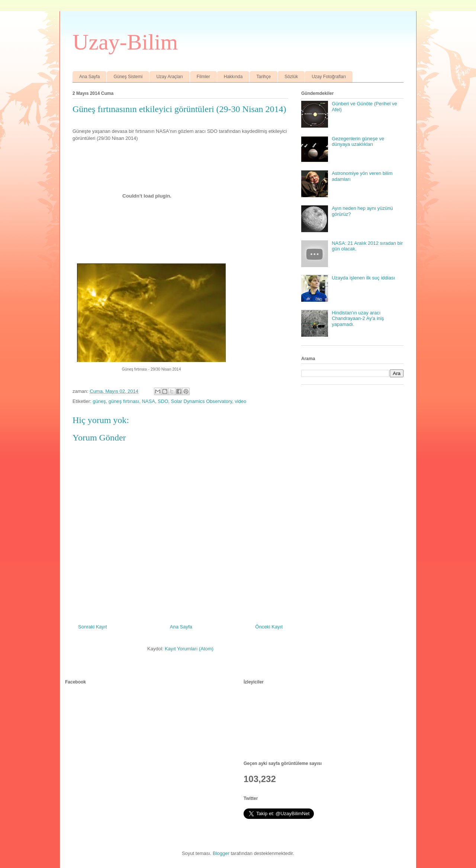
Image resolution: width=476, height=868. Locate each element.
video (240, 401)
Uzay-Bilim (125, 42)
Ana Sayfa (89, 77)
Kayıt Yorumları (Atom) (189, 649)
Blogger (221, 853)
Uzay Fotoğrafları (329, 77)
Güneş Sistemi (128, 77)
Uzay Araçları (169, 77)
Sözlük (291, 77)
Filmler (203, 77)
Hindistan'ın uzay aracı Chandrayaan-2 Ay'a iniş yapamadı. (358, 318)
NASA (148, 401)
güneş (99, 401)
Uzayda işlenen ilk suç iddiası (363, 278)
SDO (163, 401)
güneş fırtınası (124, 401)
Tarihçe (263, 77)
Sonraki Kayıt (92, 627)
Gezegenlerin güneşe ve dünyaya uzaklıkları (358, 142)
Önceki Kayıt (269, 627)
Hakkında (233, 77)
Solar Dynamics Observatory (202, 401)
